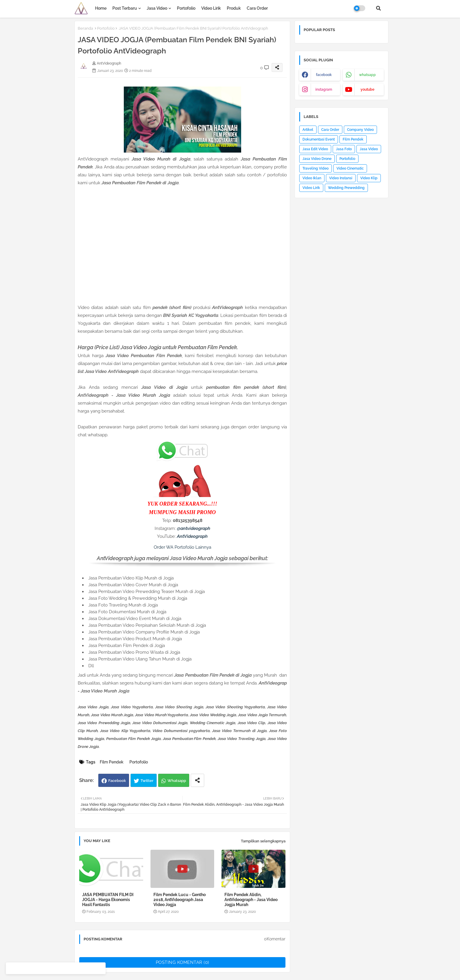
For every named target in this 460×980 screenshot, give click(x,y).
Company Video (360, 130)
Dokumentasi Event (319, 139)
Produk (234, 8)
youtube (367, 89)
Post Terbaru (125, 8)
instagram (324, 89)
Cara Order (257, 8)
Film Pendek (112, 762)
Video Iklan (312, 178)
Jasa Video (157, 8)
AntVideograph (192, 536)
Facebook (117, 781)
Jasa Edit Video (315, 149)
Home (101, 8)
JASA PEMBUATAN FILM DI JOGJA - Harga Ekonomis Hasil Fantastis (108, 900)
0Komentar (275, 939)
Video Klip (369, 178)
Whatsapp (177, 781)
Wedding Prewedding (346, 188)
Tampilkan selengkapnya (263, 841)
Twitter (147, 781)
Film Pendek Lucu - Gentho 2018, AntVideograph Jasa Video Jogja (180, 900)
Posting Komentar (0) (182, 962)
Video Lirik (211, 8)
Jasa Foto (344, 149)
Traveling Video (316, 168)
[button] (378, 8)
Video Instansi (341, 178)
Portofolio (186, 8)
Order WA (164, 547)
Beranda (85, 28)
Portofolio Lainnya (193, 547)
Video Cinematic (350, 168)
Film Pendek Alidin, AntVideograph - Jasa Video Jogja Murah (251, 900)
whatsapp (367, 75)
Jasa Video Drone (317, 159)
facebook (324, 75)
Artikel (308, 130)
